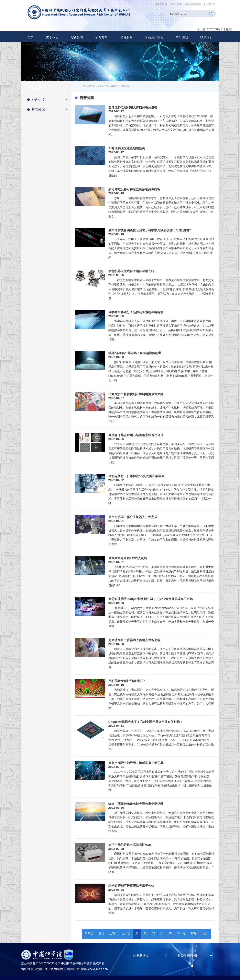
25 (170, 933)
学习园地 (111, 86)
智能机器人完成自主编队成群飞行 (131, 271)
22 (145, 933)
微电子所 (211, 4)
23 (154, 933)
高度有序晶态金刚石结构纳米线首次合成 (136, 435)
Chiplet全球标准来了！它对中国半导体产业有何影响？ (146, 722)
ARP (173, 4)
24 (162, 933)
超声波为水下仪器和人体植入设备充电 (134, 640)
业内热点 (49, 99)
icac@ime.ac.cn (98, 969)
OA (181, 4)
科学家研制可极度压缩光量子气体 (131, 886)
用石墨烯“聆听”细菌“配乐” (127, 681)
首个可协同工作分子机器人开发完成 (133, 517)
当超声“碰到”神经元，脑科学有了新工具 (136, 763)
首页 (31, 37)
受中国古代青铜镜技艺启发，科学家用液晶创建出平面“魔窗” (150, 230)
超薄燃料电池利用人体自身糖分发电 (133, 107)
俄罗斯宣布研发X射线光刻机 (128, 558)
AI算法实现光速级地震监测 (127, 148)
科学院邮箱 (161, 4)
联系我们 (206, 37)
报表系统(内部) (194, 4)
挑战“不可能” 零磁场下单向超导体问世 (135, 353)
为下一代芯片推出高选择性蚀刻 (130, 845)
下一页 (181, 933)
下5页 (194, 933)
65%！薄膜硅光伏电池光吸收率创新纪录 (136, 804)
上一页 (126, 933)
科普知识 (49, 109)
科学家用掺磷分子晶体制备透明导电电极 (136, 312)
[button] (52, 37)
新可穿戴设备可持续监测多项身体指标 (134, 189)
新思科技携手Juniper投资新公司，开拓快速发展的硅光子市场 (151, 599)
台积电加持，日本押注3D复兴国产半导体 (136, 476)
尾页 (206, 933)
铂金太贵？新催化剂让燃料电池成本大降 (136, 394)
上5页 (113, 933)
